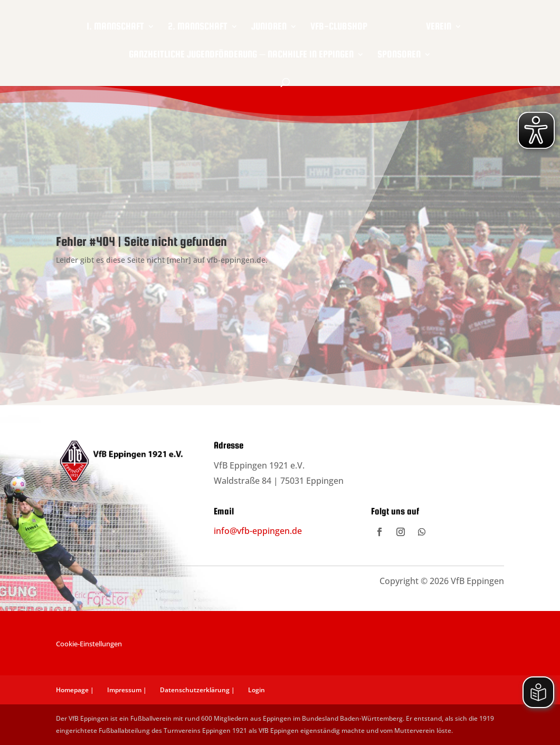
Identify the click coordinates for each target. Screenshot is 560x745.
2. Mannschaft (202, 25)
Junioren (274, 25)
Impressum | (127, 690)
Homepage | (75, 690)
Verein (434, 25)
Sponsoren (399, 53)
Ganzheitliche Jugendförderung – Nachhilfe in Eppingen (241, 53)
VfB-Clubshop (344, 25)
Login (257, 690)
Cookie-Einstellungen (89, 644)
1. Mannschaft (120, 25)
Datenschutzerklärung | (197, 690)
